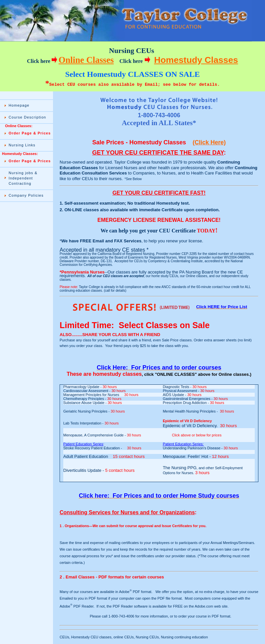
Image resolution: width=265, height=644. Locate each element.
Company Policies (26, 195)
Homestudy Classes (196, 60)
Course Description (27, 117)
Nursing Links (22, 145)
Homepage (19, 105)
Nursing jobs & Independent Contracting (23, 178)
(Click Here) (209, 142)
